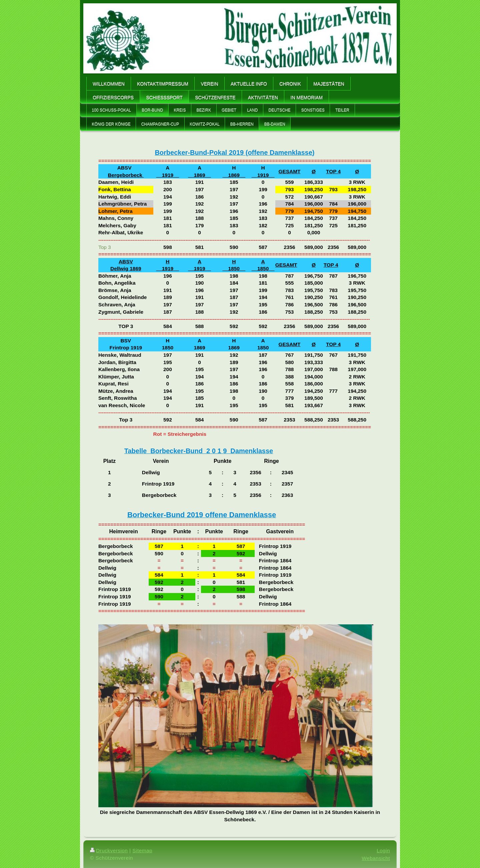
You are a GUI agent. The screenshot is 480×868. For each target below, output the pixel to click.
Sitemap (142, 850)
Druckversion (109, 850)
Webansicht (376, 858)
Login (383, 850)
